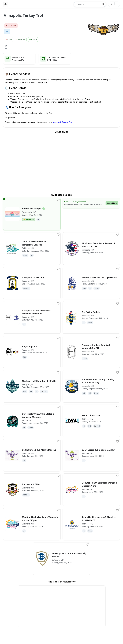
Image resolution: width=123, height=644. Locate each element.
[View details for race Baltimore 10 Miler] (32, 490)
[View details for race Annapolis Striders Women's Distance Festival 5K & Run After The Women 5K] (32, 317)
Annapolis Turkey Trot (63, 122)
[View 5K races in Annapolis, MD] (7, 32)
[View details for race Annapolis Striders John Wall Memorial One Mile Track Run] (91, 352)
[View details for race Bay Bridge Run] (32, 352)
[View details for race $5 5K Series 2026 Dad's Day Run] (91, 455)
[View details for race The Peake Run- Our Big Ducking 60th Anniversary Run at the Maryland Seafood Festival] (91, 386)
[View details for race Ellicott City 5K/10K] (91, 421)
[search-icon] (103, 4)
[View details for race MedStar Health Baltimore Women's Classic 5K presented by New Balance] (32, 524)
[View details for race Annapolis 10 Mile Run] (32, 283)
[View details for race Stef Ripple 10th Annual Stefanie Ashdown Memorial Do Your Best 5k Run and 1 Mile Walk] (32, 421)
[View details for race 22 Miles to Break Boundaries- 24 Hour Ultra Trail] (91, 249)
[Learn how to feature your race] (91, 203)
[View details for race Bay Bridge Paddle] (91, 317)
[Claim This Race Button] (34, 39)
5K (7, 32)
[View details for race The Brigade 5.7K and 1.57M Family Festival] (62, 559)
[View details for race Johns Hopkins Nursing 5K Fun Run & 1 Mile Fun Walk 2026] (91, 524)
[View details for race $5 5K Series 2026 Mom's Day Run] (32, 455)
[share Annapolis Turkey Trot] (6, 47)
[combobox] (88, 4)
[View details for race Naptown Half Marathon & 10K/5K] (32, 386)
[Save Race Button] (8, 39)
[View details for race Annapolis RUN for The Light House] (91, 283)
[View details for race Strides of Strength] (32, 214)
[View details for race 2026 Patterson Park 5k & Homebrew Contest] (32, 249)
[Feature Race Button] (21, 39)
